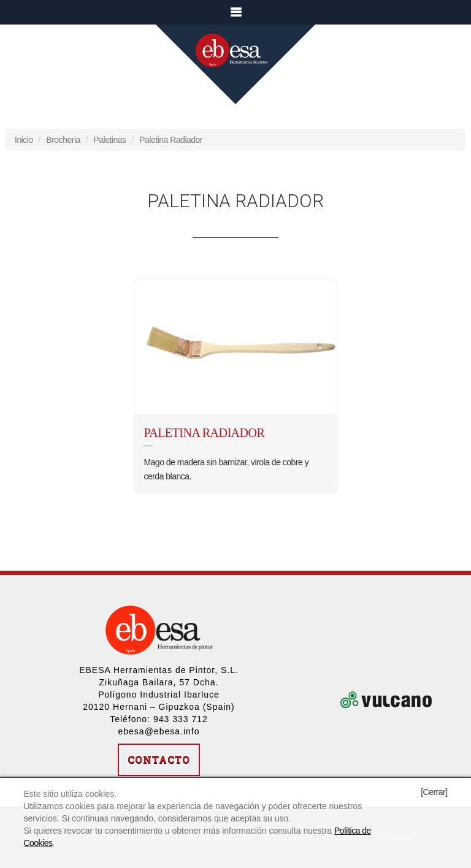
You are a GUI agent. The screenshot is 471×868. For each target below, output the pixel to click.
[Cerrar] (434, 792)
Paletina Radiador (171, 140)
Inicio (24, 140)
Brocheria (63, 140)
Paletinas (109, 140)
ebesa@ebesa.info (159, 731)
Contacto (159, 759)
